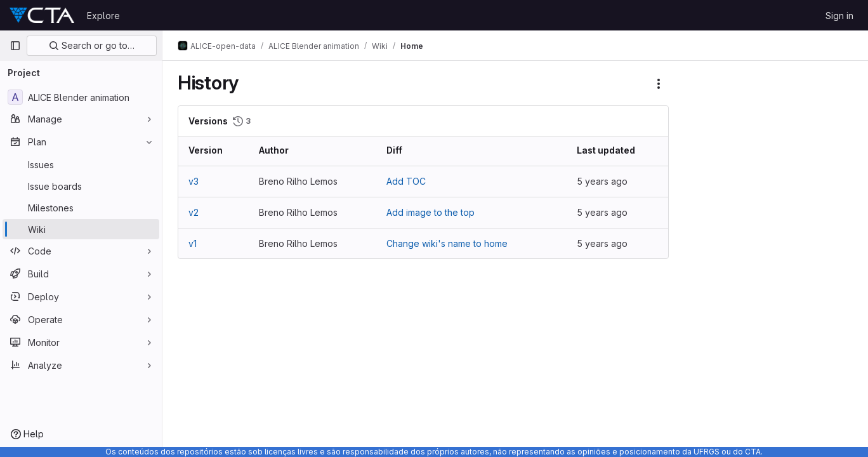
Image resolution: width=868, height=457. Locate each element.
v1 (193, 243)
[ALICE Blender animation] (81, 97)
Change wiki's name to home (447, 243)
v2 (194, 212)
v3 (194, 181)
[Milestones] (81, 208)
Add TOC (406, 181)
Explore (103, 16)
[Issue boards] (81, 186)
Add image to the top (431, 212)
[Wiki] (81, 229)
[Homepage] (42, 15)
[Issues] (81, 164)
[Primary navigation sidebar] (15, 46)
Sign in (839, 16)
